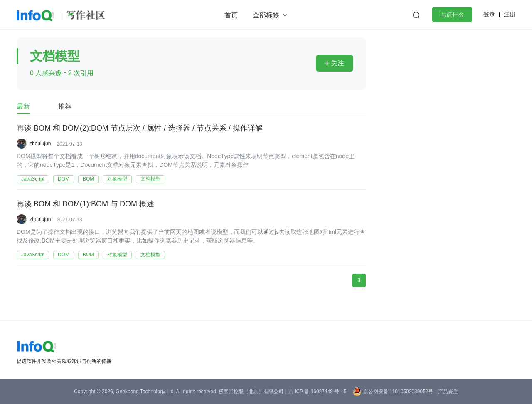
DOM (64, 179)
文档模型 (150, 179)
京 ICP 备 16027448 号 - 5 (318, 392)
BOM (88, 179)
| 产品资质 (446, 392)
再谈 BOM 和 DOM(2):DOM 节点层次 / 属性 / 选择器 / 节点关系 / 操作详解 (140, 129)
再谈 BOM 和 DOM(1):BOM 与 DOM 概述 (85, 204)
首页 (231, 15)
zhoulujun (40, 144)
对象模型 (117, 179)
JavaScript (33, 179)
